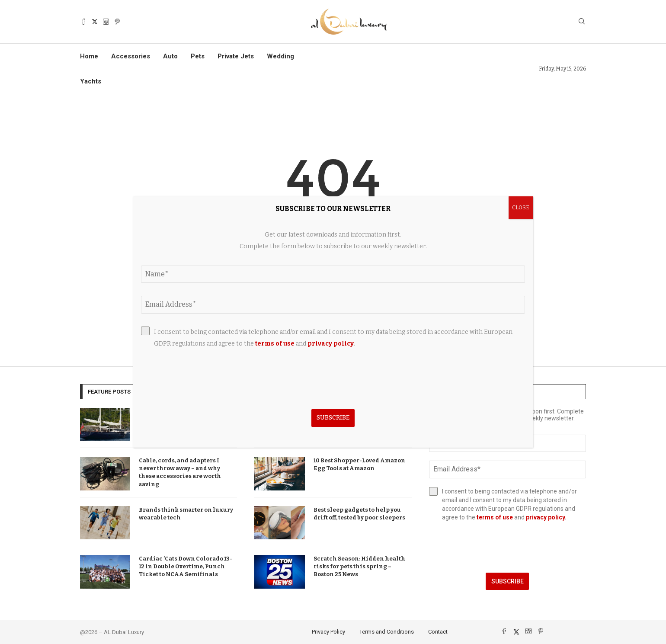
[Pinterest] (117, 22)
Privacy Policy (328, 632)
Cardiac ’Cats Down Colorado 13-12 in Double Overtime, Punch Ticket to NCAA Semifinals (186, 566)
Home (89, 56)
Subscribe (508, 581)
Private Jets (236, 56)
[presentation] (508, 547)
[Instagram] (106, 22)
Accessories (131, 56)
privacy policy (545, 517)
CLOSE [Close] (521, 208)
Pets (198, 56)
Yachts (91, 81)
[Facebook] (83, 22)
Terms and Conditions (387, 632)
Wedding (280, 56)
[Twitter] (95, 22)
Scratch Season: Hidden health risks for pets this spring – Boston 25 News (359, 566)
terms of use (495, 517)
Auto (170, 56)
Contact (438, 632)
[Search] (582, 22)
